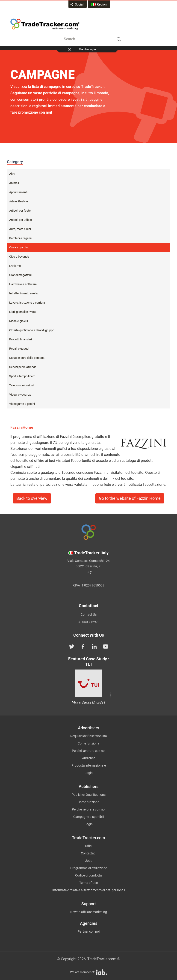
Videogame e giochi (22, 404)
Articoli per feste (20, 211)
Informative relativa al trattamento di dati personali (89, 890)
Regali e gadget (19, 349)
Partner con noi (89, 931)
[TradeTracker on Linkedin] (94, 646)
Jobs (89, 861)
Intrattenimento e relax (24, 293)
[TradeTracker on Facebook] (83, 646)
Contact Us (89, 615)
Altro (12, 174)
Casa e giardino (19, 247)
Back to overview (32, 498)
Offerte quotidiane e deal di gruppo (32, 330)
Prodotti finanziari (21, 339)
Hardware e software (23, 284)
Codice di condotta (88, 875)
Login (89, 773)
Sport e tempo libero (22, 376)
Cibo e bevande (19, 257)
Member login (87, 49)
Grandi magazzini (20, 275)
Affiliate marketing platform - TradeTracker (45, 24)
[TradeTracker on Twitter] (72, 646)
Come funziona (88, 743)
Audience (89, 758)
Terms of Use (88, 883)
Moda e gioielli (19, 321)
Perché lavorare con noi (89, 751)
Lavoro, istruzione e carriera (27, 303)
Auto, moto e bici (20, 229)
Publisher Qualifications (89, 795)
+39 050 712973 (88, 622)
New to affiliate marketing (89, 912)
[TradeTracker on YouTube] (106, 646)
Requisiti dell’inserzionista (89, 736)
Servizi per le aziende (23, 367)
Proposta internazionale (89, 765)
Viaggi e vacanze (20, 395)
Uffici (89, 846)
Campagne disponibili (89, 817)
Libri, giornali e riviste (23, 312)
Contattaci (88, 853)
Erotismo (15, 266)
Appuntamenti (18, 192)
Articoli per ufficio (21, 220)
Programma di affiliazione (89, 868)
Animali (14, 183)
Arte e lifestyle (19, 201)
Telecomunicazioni (21, 385)
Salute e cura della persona (27, 358)
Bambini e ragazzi (21, 238)
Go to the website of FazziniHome (130, 498)
